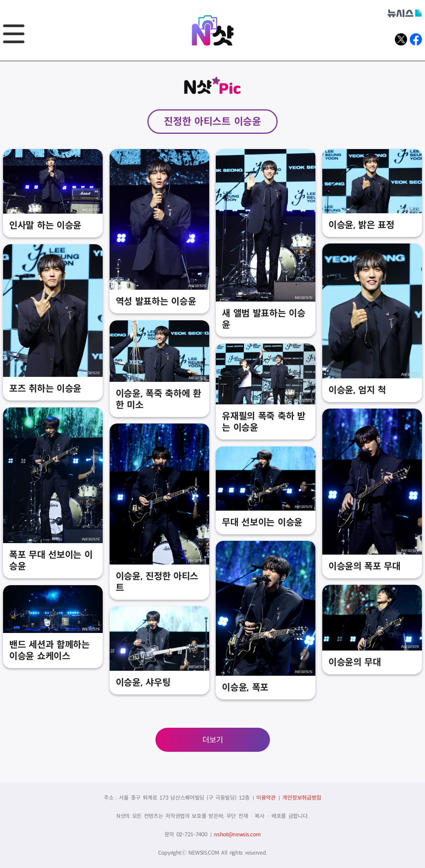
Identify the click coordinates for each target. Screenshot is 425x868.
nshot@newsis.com (237, 834)
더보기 (213, 740)
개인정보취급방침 (302, 798)
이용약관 (266, 798)
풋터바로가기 (0, 61)
